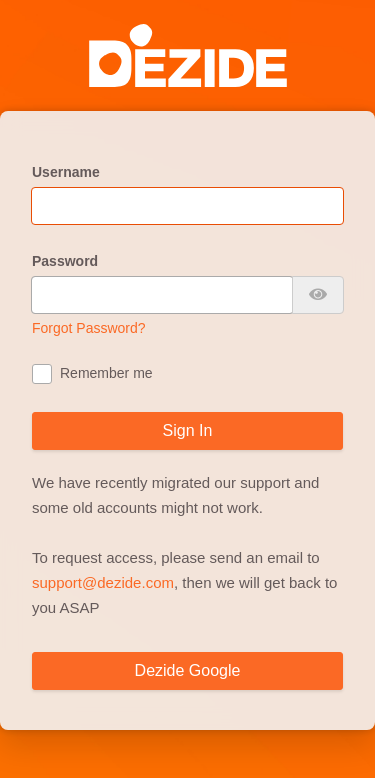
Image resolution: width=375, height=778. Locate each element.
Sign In (188, 430)
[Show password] (318, 295)
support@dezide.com (103, 582)
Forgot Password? (89, 328)
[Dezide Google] (187, 671)
